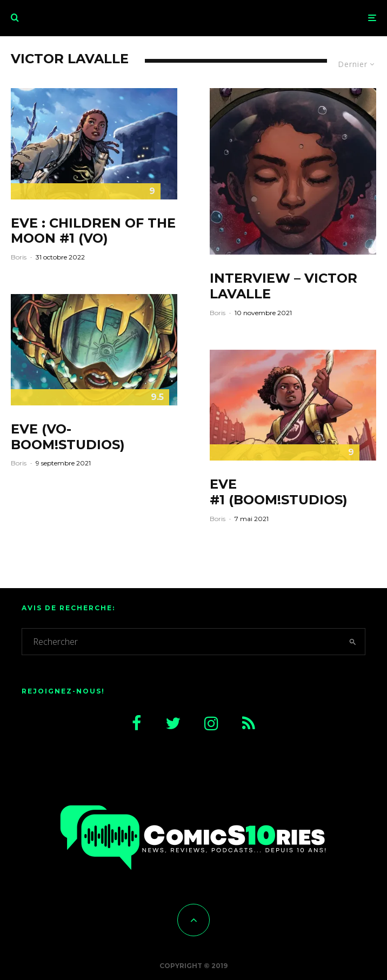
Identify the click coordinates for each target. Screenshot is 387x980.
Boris (19, 257)
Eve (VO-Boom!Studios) (68, 436)
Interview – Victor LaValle (283, 286)
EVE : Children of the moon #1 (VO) (93, 231)
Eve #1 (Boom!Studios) (279, 492)
